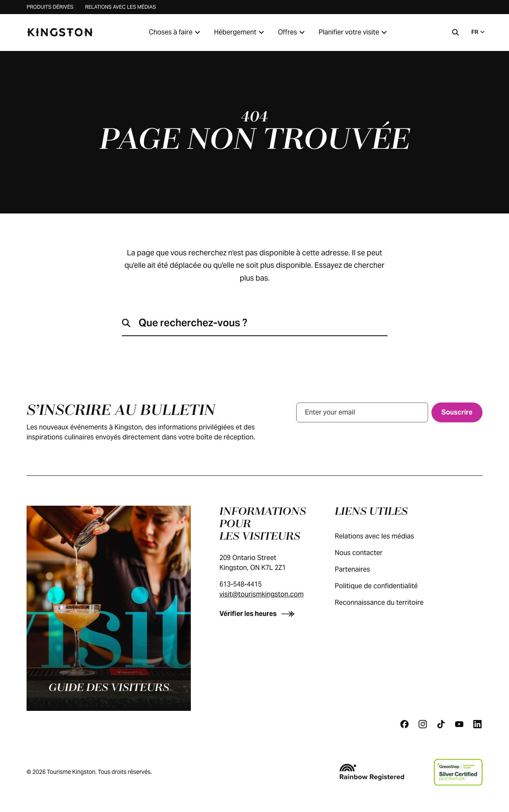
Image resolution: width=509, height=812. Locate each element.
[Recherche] (455, 32)
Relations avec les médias (121, 7)
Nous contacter (367, 553)
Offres (292, 32)
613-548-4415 (241, 584)
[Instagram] (423, 724)
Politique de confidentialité (385, 586)
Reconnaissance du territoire (387, 602)
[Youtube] (459, 724)
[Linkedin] (477, 724)
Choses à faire (176, 32)
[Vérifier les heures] (259, 614)
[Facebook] (404, 724)
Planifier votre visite (354, 32)
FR (479, 32)
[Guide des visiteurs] (109, 608)
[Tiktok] (441, 724)
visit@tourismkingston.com (262, 594)
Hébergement (240, 32)
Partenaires (361, 569)
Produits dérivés (50, 7)
